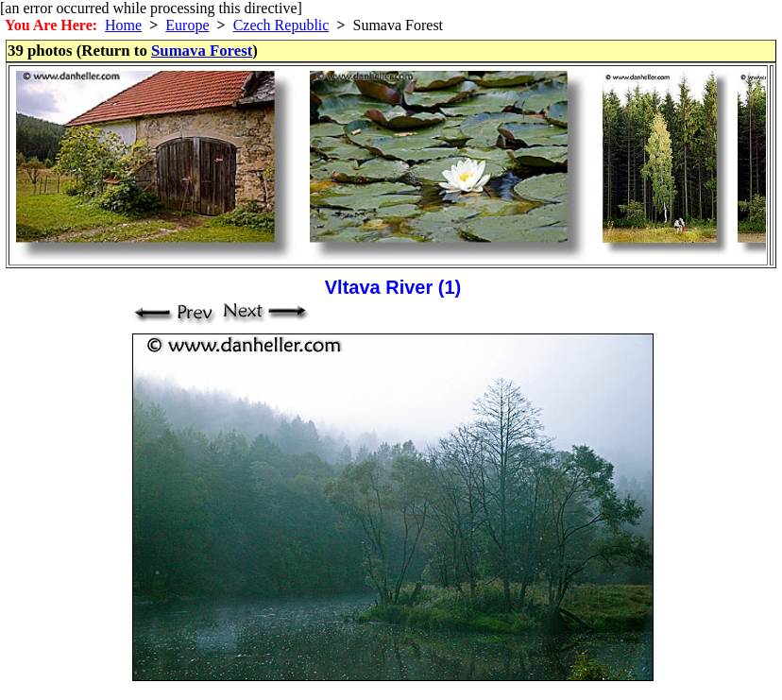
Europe (187, 25)
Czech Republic (281, 25)
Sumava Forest (202, 51)
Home (123, 25)
